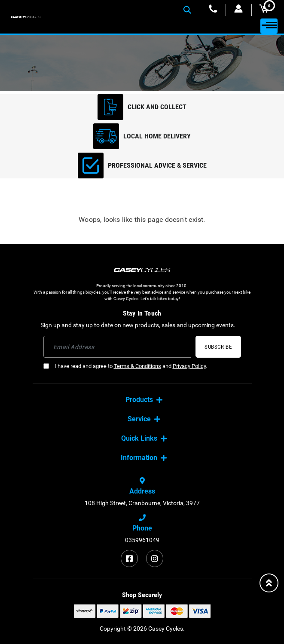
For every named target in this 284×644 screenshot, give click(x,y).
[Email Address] (118, 347)
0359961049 (142, 540)
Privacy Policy (189, 366)
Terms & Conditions (137, 366)
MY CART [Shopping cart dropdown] (267, 9)
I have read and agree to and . (125, 366)
